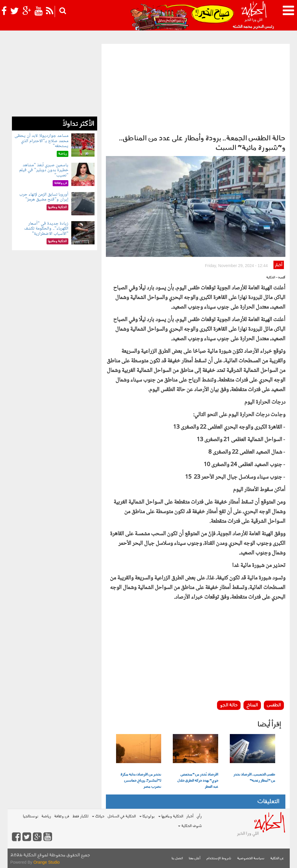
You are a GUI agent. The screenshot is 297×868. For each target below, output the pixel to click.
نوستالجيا (31, 816)
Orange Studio (47, 862)
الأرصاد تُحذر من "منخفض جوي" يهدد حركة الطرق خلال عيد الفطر (198, 781)
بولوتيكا (147, 816)
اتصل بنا (177, 859)
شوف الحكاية (190, 826)
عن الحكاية (277, 859)
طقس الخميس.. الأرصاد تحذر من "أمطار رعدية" (254, 778)
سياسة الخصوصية (251, 859)
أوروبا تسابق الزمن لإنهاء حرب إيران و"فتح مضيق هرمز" (44, 197)
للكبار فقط (80, 816)
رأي (199, 816)
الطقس (274, 705)
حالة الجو (229, 705)
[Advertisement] (196, 87)
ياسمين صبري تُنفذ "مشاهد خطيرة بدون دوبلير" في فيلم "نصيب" (44, 170)
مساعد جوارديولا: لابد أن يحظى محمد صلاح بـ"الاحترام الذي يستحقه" (41, 141)
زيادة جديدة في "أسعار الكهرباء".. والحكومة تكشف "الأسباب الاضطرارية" (46, 229)
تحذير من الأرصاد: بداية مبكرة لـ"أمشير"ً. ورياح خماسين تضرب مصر (141, 781)
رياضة (46, 816)
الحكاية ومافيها (171, 816)
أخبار (279, 265)
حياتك (98, 816)
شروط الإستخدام (219, 859)
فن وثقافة (62, 816)
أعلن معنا (195, 859)
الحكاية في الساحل (122, 816)
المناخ (252, 705)
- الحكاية (272, 278)
